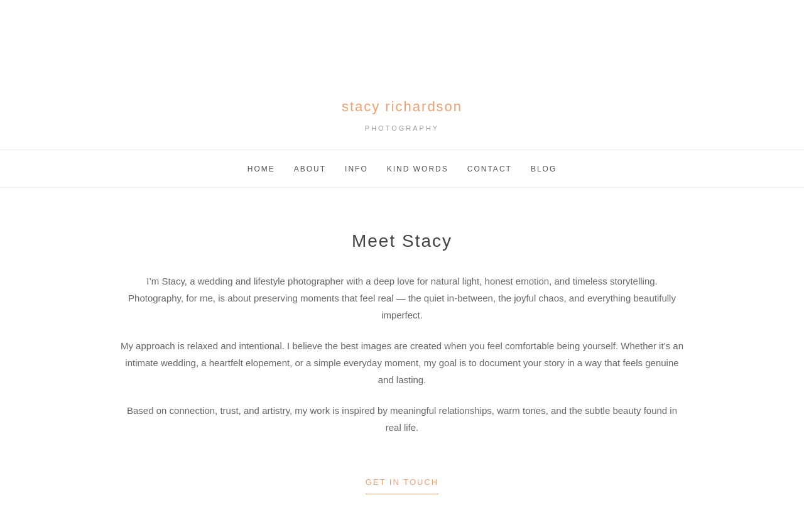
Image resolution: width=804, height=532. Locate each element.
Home (261, 169)
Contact (490, 169)
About (310, 169)
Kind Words (418, 169)
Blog (544, 169)
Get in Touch (402, 482)
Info (356, 169)
